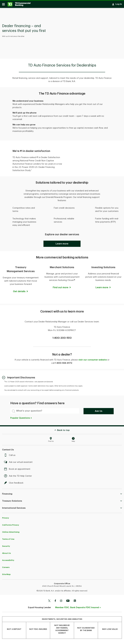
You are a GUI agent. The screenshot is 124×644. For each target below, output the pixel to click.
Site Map (6, 575)
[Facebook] (55, 602)
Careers (6, 568)
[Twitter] (49, 602)
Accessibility (8, 561)
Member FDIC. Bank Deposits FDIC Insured (77, 609)
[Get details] (21, 292)
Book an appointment (18, 470)
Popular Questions (21, 419)
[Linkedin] (75, 602)
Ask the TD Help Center (19, 477)
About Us (6, 554)
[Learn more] (103, 288)
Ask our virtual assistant (19, 463)
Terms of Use (8, 540)
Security (6, 547)
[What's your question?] (45, 412)
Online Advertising (11, 533)
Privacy (6, 519)
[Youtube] (68, 602)
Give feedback (14, 484)
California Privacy (11, 526)
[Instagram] (61, 602)
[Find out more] (62, 288)
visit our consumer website (93, 361)
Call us (10, 456)
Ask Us (99, 412)
